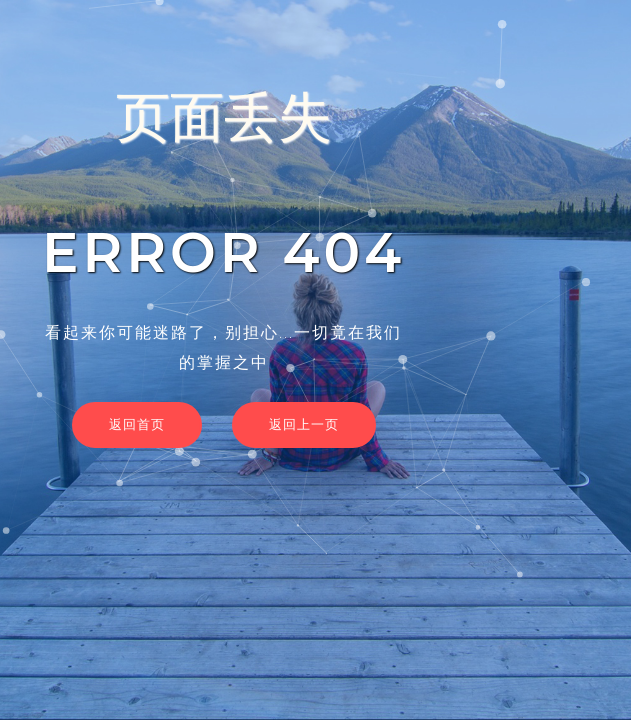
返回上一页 (304, 424)
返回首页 (137, 424)
